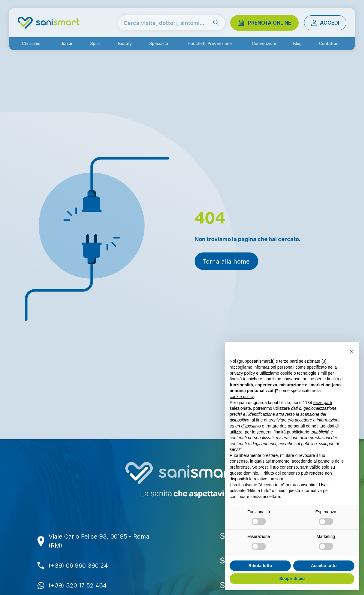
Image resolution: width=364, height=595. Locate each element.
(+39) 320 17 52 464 (78, 585)
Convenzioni (264, 44)
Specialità (159, 44)
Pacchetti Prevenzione (210, 44)
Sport (95, 44)
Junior (67, 44)
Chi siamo (31, 44)
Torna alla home (226, 261)
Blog (297, 44)
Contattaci (329, 44)
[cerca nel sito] (172, 23)
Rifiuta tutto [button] (260, 566)
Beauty (125, 44)
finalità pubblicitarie (291, 432)
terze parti (323, 403)
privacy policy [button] (242, 373)
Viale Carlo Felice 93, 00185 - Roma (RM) (99, 541)
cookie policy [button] (242, 397)
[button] (351, 351)
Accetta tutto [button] (324, 566)
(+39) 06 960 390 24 (78, 566)
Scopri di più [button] (292, 578)
